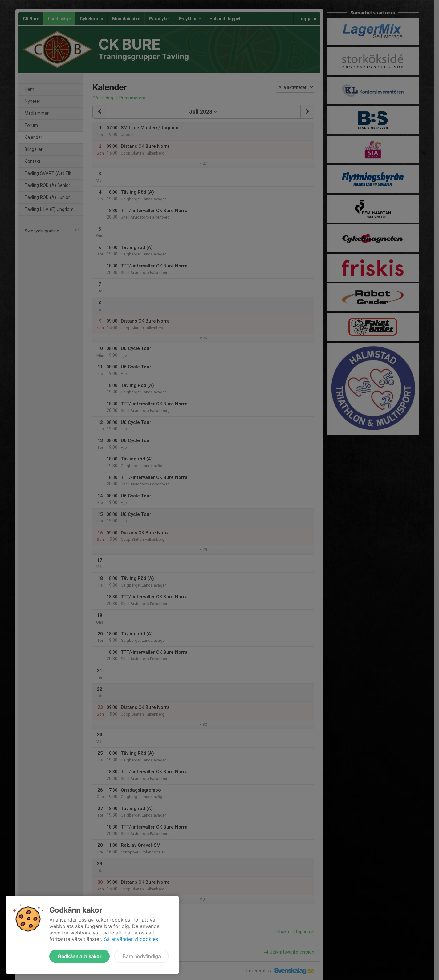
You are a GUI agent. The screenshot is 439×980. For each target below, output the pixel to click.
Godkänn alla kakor (79, 956)
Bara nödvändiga (142, 956)
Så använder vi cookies (131, 939)
